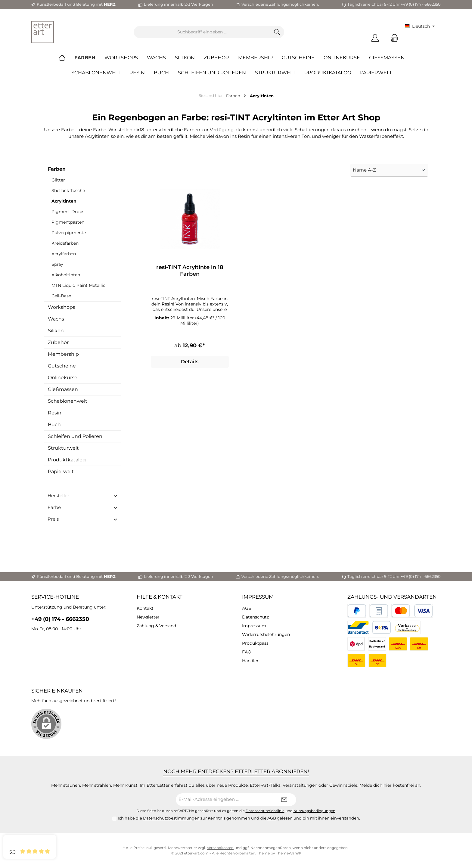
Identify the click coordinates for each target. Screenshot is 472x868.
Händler (250, 661)
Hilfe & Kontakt (160, 597)
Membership (63, 354)
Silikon (56, 331)
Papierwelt (61, 471)
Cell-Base (61, 296)
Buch (54, 425)
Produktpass (255, 643)
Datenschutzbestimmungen (171, 818)
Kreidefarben (65, 243)
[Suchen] (277, 32)
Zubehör (58, 342)
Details (190, 363)
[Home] (67, 58)
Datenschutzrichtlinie (265, 811)
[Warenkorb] (393, 38)
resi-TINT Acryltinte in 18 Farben (190, 271)
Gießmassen (63, 389)
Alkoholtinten (66, 275)
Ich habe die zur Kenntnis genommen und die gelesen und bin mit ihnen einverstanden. (239, 818)
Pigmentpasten (68, 222)
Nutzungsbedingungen (314, 811)
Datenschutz (255, 617)
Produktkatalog (67, 460)
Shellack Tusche (68, 191)
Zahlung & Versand (156, 626)
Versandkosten (220, 848)
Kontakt (145, 608)
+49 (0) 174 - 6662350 (60, 619)
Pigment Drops (68, 212)
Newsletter (148, 617)
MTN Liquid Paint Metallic (78, 285)
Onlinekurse (63, 378)
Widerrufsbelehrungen (266, 634)
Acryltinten (64, 201)
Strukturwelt (63, 448)
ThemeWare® (289, 853)
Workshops (62, 307)
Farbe (83, 507)
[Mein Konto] (375, 38)
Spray (57, 264)
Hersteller (83, 496)
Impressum (258, 597)
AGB (247, 608)
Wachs (56, 319)
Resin (55, 413)
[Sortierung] (389, 170)
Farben (57, 169)
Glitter (58, 180)
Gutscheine (62, 366)
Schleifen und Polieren (75, 436)
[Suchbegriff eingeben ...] (202, 32)
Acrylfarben (64, 254)
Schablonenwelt (68, 401)
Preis (83, 519)
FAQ (247, 652)
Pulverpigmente (69, 233)
